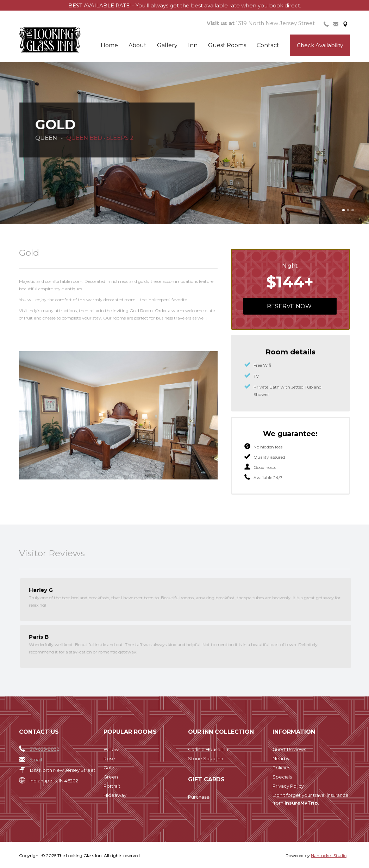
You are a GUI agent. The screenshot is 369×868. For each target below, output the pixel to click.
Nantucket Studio (329, 855)
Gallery (167, 45)
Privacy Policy (288, 786)
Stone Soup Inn (206, 758)
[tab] (326, 23)
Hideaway (115, 795)
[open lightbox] (118, 414)
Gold (109, 768)
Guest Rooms (227, 45)
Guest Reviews (289, 749)
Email (36, 759)
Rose (109, 758)
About (137, 45)
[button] (343, 210)
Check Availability (320, 45)
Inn (193, 45)
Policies (281, 768)
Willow (111, 749)
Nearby (281, 758)
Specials (282, 777)
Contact (268, 45)
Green (111, 777)
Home (109, 45)
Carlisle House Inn (208, 749)
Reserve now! (290, 306)
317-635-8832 (44, 749)
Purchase (199, 797)
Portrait (112, 786)
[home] (62, 40)
